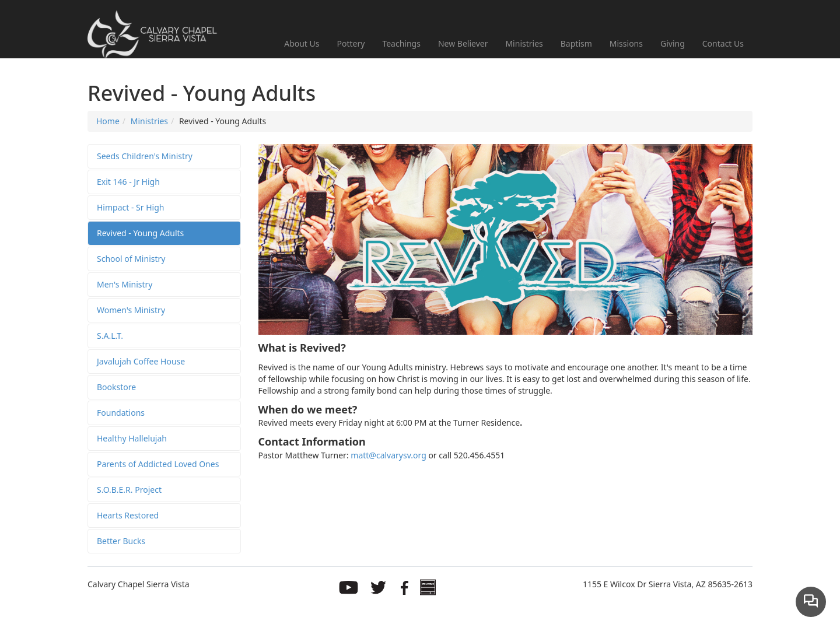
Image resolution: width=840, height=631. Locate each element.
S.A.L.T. (110, 336)
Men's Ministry (125, 284)
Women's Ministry (131, 310)
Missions (626, 43)
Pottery (351, 43)
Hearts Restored (128, 515)
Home (108, 121)
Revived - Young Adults (140, 233)
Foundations (121, 413)
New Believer (463, 43)
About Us (302, 43)
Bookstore (116, 387)
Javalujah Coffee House (141, 361)
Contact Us (723, 43)
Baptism (576, 43)
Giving (673, 43)
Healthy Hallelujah (132, 438)
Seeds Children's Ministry (145, 156)
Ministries (524, 43)
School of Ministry (131, 259)
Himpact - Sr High (130, 207)
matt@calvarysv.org (388, 455)
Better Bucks (121, 541)
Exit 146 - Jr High (128, 182)
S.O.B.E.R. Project (129, 490)
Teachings (401, 43)
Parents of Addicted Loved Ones (158, 464)
